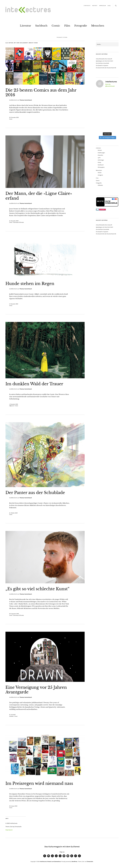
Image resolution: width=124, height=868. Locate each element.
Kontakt (95, 6)
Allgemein (12, 406)
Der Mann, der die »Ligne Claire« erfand (39, 196)
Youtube (64, 857)
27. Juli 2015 (12, 715)
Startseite (87, 6)
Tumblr (72, 857)
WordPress (74, 862)
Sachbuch (41, 26)
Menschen (98, 26)
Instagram (49, 857)
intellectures (43, 862)
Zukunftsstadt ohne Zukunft (104, 59)
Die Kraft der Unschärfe (102, 63)
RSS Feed (60, 857)
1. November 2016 (14, 404)
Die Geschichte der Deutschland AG (106, 68)
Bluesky (52, 857)
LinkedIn (68, 857)
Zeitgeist (100, 175)
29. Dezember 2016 (14, 117)
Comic (56, 26)
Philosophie (101, 167)
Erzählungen (101, 153)
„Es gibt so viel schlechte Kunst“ (37, 589)
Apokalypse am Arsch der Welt (104, 61)
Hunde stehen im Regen (30, 284)
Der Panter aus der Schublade (35, 493)
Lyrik (99, 158)
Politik (100, 173)
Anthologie (101, 160)
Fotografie (81, 26)
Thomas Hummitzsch (26, 100)
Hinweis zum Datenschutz (54, 862)
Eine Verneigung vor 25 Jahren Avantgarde (36, 690)
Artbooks (11, 716)
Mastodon (56, 857)
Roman (100, 150)
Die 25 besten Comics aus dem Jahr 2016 (41, 92)
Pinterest (79, 857)
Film (67, 26)
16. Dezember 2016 (14, 221)
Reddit (76, 857)
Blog (109, 6)
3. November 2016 (14, 304)
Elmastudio (90, 862)
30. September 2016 (14, 614)
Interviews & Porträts (19, 222)
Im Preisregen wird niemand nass (39, 783)
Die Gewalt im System (102, 65)
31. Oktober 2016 (13, 513)
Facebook (45, 857)
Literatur (25, 26)
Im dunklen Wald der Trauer (34, 384)
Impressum (103, 6)
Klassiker (100, 155)
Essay (99, 162)
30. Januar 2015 (13, 806)
